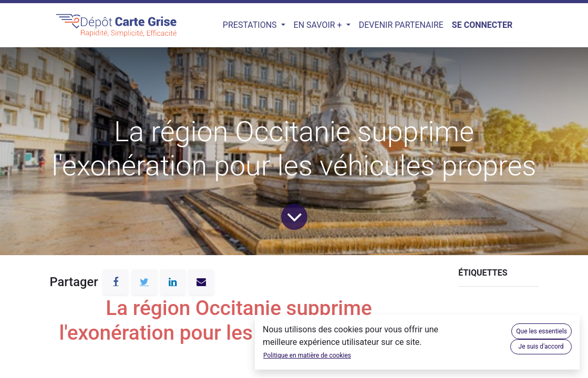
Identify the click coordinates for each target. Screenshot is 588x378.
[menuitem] (401, 25)
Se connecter (482, 25)
